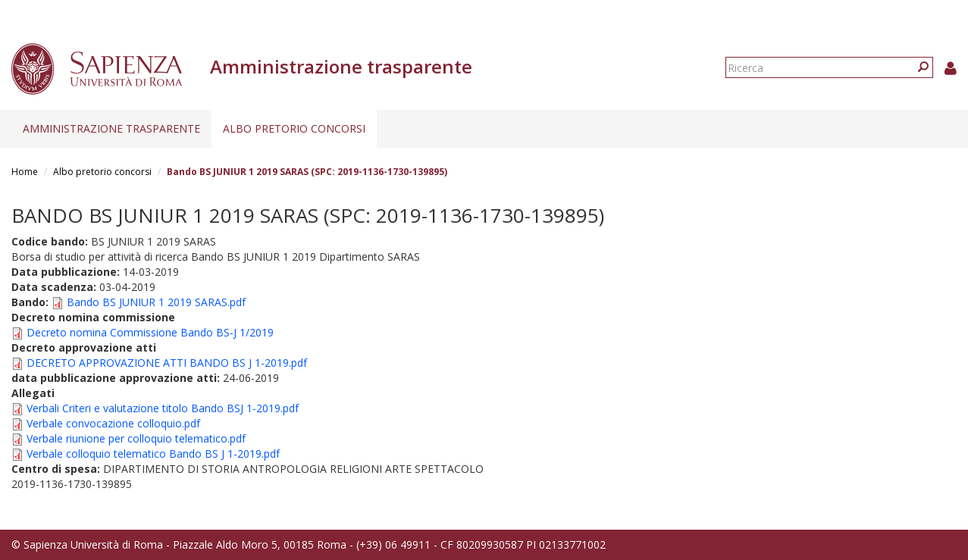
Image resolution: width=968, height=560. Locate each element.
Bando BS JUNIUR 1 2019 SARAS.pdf (156, 302)
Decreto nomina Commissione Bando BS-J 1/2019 (150, 332)
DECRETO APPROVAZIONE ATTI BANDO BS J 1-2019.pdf (167, 363)
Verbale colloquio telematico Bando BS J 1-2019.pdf (153, 454)
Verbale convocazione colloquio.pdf (113, 423)
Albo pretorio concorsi (294, 128)
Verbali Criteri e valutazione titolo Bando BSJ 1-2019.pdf (163, 408)
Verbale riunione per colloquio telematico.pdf (136, 438)
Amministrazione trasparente (111, 128)
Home (25, 172)
